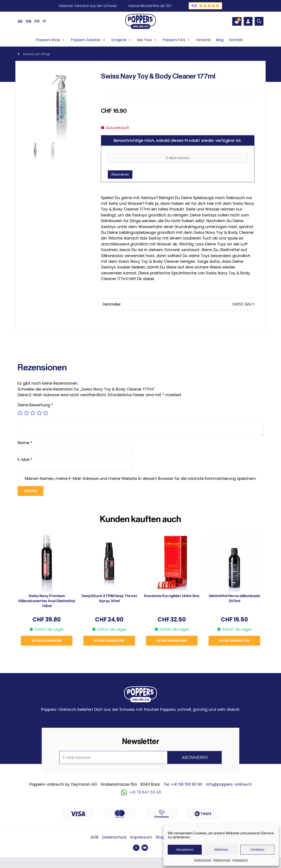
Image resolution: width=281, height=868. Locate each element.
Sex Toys (147, 40)
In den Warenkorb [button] (47, 641)
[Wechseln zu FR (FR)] (37, 21)
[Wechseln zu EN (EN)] (29, 21)
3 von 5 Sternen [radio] (33, 413)
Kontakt (236, 40)
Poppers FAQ (176, 40)
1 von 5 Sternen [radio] (20, 413)
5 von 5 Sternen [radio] (46, 413)
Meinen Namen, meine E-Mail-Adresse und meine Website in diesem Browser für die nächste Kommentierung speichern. (141, 479)
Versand (203, 40)
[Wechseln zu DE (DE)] (20, 21)
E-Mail (25, 460)
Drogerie (121, 40)
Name (25, 443)
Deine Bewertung (35, 405)
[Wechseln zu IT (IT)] (45, 21)
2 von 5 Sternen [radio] (27, 413)
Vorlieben (257, 849)
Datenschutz (203, 860)
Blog (220, 40)
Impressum (240, 860)
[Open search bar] (259, 21)
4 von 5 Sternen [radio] (39, 413)
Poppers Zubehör (88, 40)
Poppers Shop (50, 40)
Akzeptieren (185, 849)
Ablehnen (221, 849)
